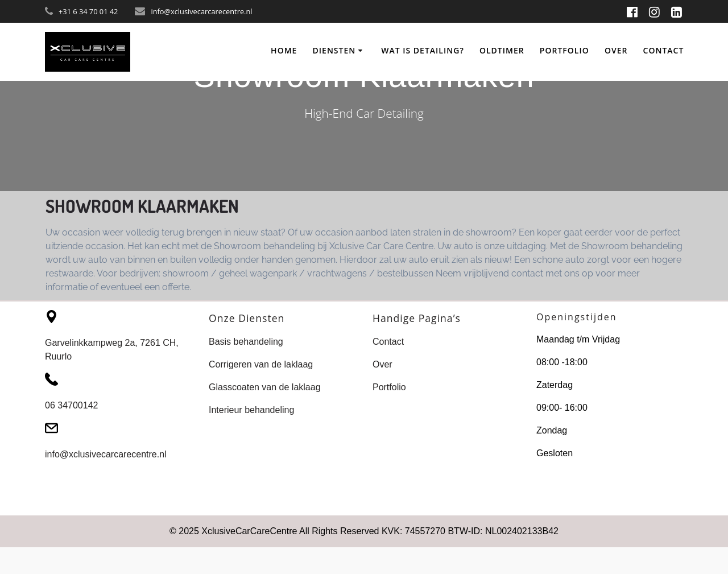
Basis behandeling (246, 342)
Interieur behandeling (251, 410)
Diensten (334, 50)
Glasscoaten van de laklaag (265, 387)
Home (284, 50)
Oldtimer (502, 50)
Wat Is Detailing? (423, 50)
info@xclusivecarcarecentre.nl (106, 454)
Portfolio (564, 50)
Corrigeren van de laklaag (261, 364)
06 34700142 (71, 405)
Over (616, 50)
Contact (664, 50)
